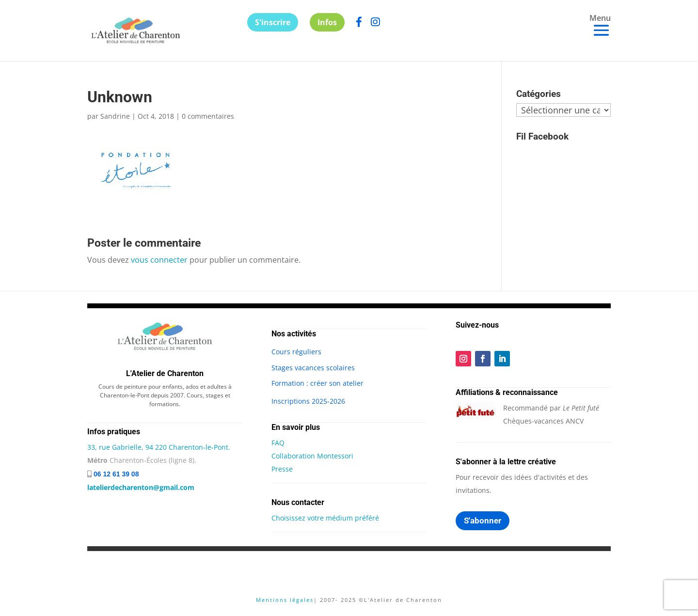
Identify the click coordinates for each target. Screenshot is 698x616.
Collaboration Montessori (312, 456)
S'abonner (483, 521)
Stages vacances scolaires (313, 368)
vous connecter (159, 260)
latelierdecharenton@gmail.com (141, 487)
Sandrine (115, 116)
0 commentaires (208, 116)
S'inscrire (273, 22)
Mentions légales (285, 600)
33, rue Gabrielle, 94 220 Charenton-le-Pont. (159, 447)
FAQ (278, 443)
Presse (282, 469)
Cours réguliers (296, 352)
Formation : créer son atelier (317, 383)
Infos (327, 22)
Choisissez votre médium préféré (325, 518)
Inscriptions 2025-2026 (308, 401)
